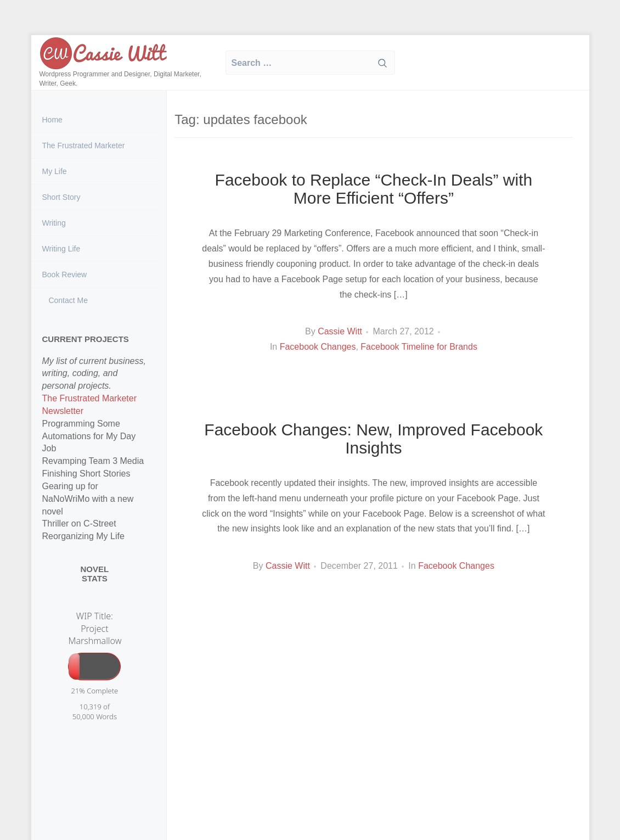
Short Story (61, 197)
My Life (55, 171)
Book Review (65, 275)
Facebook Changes (318, 347)
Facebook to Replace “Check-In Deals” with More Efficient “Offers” (374, 189)
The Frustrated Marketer (84, 145)
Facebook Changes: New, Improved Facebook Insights (373, 439)
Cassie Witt (340, 331)
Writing (54, 223)
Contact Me (67, 300)
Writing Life (61, 249)
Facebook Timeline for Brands (419, 347)
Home (52, 120)
